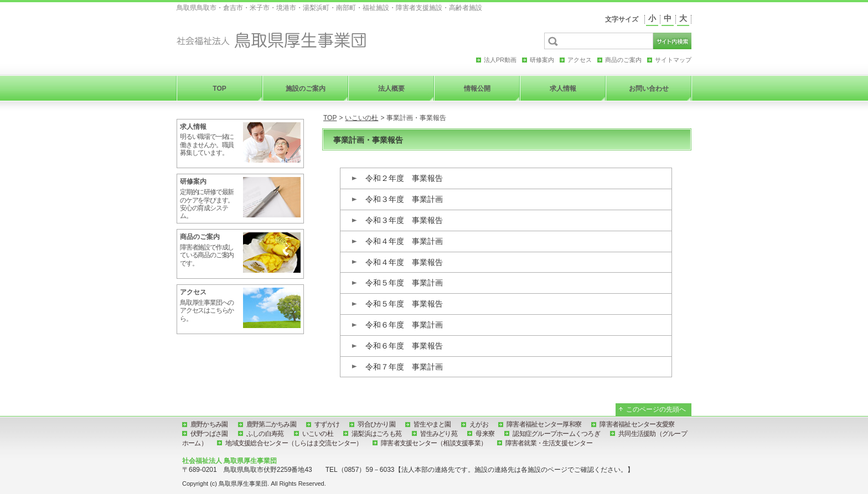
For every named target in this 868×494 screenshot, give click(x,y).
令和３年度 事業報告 (404, 220)
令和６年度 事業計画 (404, 325)
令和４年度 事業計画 (404, 241)
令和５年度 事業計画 (404, 283)
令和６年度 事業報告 (404, 346)
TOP (330, 118)
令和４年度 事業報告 (404, 262)
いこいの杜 (361, 118)
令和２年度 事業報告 (404, 178)
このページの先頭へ (656, 409)
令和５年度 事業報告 (404, 304)
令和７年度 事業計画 (404, 367)
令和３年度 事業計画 (404, 199)
